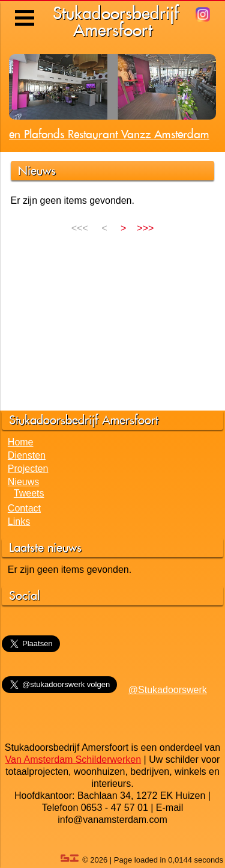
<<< (81, 228)
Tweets (29, 493)
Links (19, 521)
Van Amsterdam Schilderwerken (73, 759)
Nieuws (23, 482)
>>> (145, 228)
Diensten (27, 455)
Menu (25, 9)
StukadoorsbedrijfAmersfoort (116, 21)
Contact (24, 508)
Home (21, 442)
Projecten (28, 469)
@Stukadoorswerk (168, 690)
